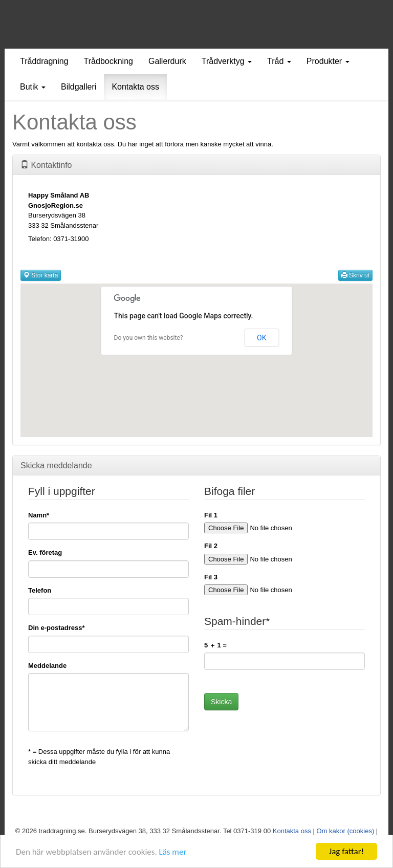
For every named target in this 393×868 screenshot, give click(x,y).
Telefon (40, 590)
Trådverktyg (227, 61)
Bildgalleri (79, 87)
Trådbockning (108, 61)
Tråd (279, 61)
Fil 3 (211, 577)
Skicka (221, 702)
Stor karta (41, 275)
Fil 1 (211, 515)
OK (261, 338)
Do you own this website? (149, 338)
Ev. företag (45, 552)
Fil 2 (211, 546)
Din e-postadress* (57, 628)
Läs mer (173, 853)
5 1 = (215, 645)
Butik (33, 87)
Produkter (328, 61)
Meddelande (47, 666)
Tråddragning (44, 61)
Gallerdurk (167, 61)
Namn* (39, 515)
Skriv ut (355, 275)
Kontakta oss (135, 87)
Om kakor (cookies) (346, 831)
